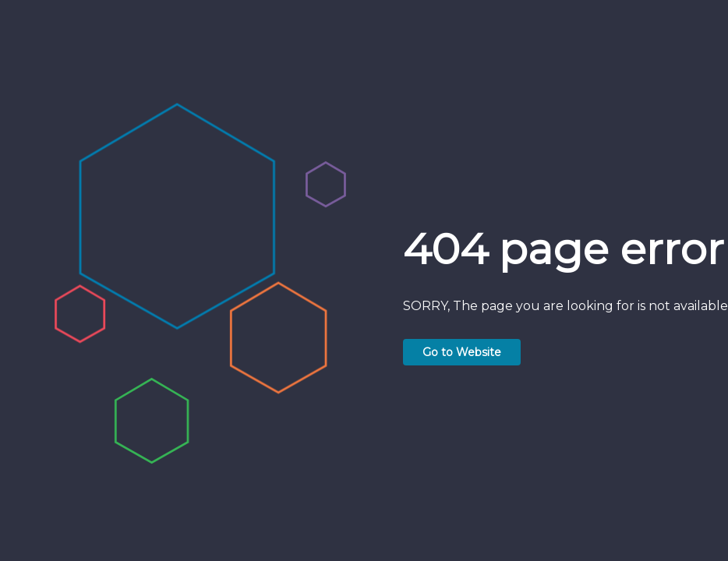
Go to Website (462, 352)
